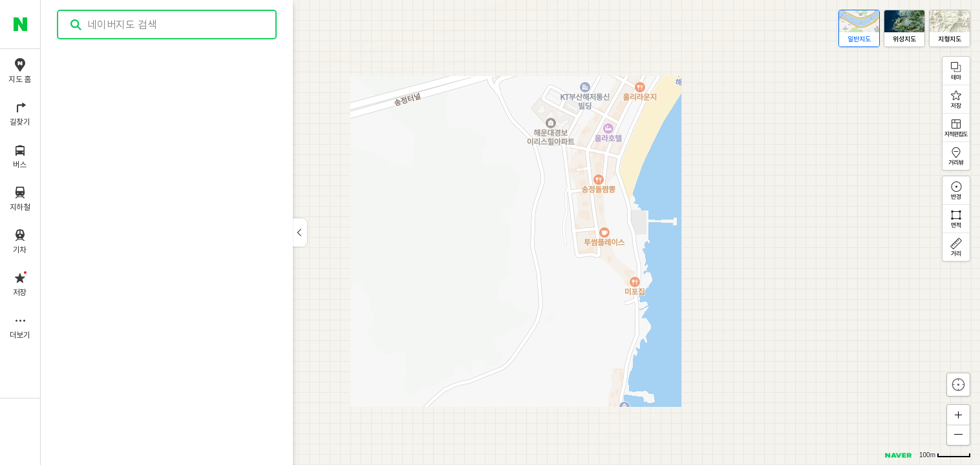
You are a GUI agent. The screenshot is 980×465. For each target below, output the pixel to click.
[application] (510, 232)
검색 (76, 25)
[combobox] (167, 25)
